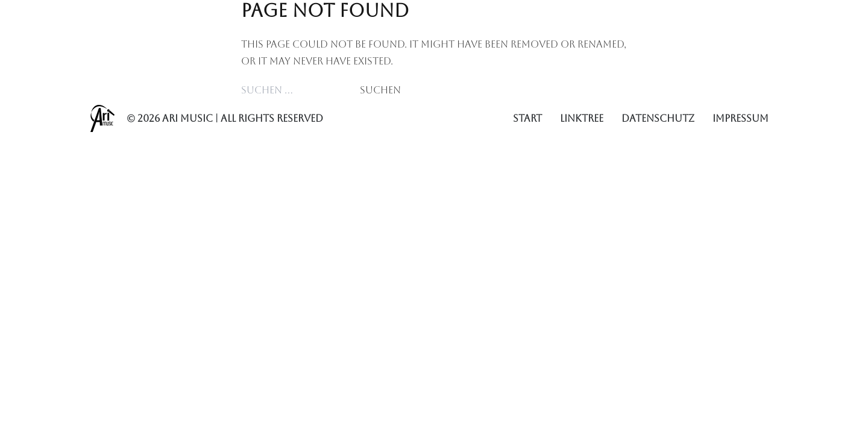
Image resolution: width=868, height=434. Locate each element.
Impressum (741, 118)
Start (527, 118)
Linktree (582, 118)
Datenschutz (658, 118)
